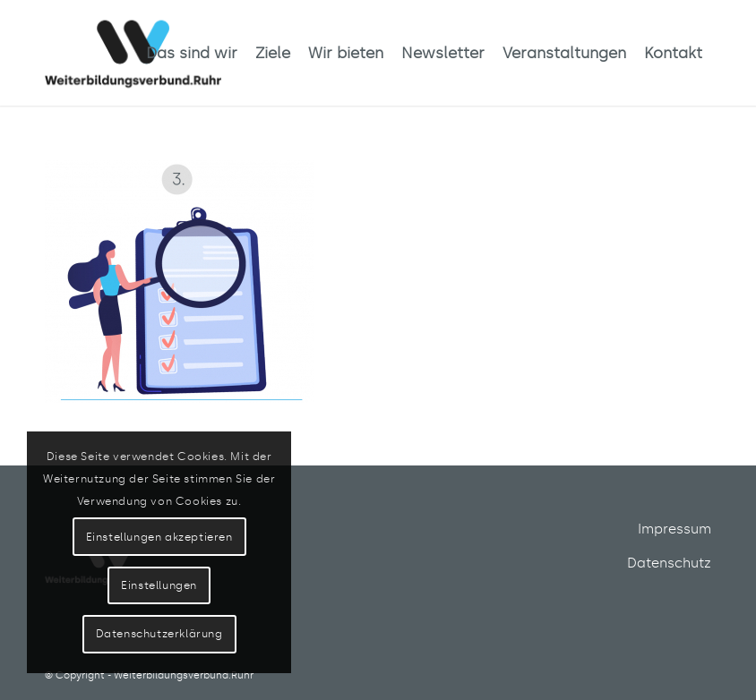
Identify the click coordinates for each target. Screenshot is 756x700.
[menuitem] (192, 53)
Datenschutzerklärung (159, 634)
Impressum (674, 529)
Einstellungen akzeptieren (159, 537)
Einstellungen (159, 585)
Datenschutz (669, 563)
